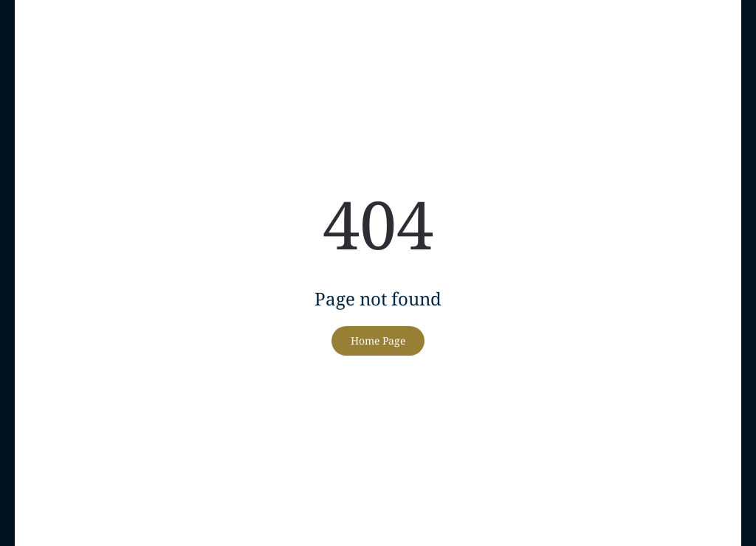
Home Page (378, 341)
